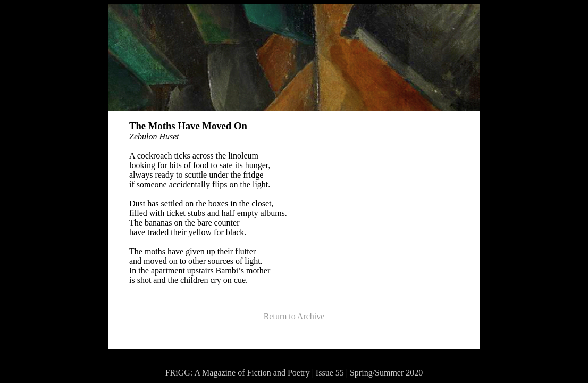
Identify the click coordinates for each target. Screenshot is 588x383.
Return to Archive (294, 316)
